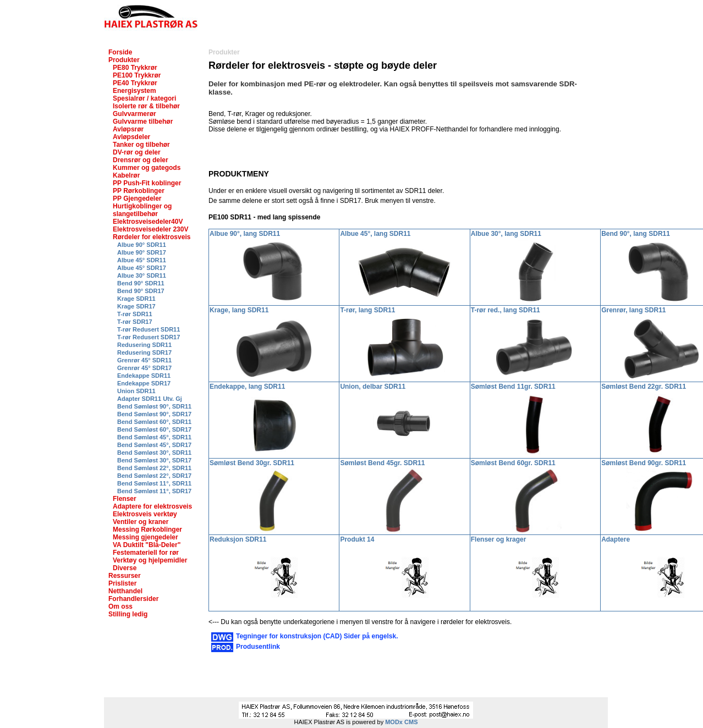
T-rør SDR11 (135, 314)
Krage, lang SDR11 (239, 310)
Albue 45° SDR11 (142, 260)
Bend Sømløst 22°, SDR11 (154, 468)
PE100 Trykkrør (137, 75)
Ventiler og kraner (141, 522)
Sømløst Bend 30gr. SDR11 (252, 463)
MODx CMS (401, 722)
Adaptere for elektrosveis (152, 506)
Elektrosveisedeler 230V (150, 229)
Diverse (125, 568)
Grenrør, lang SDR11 (633, 310)
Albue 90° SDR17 (142, 252)
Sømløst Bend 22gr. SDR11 (644, 387)
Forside (120, 52)
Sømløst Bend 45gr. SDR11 (382, 463)
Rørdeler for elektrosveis (152, 237)
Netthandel (125, 591)
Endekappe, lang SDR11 (247, 387)
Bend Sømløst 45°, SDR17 (154, 445)
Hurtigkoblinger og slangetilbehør (142, 210)
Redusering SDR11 (144, 345)
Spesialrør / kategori (144, 98)
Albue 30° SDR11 (142, 275)
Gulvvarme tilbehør (143, 122)
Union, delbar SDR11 (373, 387)
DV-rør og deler (137, 152)
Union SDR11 (136, 391)
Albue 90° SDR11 (142, 245)
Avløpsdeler (131, 137)
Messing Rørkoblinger (147, 530)
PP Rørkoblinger (139, 191)
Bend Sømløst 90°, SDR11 (154, 406)
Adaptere (616, 539)
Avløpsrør (128, 129)
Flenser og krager (499, 539)
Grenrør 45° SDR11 (144, 360)
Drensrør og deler (141, 160)
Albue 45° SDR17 (142, 268)
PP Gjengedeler (137, 198)
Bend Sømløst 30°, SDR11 (154, 453)
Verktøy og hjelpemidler (150, 560)
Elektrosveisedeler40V (148, 222)
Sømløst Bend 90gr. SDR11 (644, 463)
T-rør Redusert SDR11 (149, 329)
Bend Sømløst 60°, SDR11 (154, 422)
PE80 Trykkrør (135, 68)
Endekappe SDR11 (144, 376)
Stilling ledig (128, 614)
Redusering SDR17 (144, 352)
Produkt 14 (357, 539)
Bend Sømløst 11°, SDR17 (154, 491)
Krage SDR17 (136, 306)
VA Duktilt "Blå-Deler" (147, 545)
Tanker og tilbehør (141, 145)
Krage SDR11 (136, 299)
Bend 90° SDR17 (141, 291)
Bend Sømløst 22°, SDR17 (154, 476)
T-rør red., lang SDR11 (506, 310)
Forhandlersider (133, 599)
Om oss (120, 606)
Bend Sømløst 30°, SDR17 (154, 460)
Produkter (124, 60)
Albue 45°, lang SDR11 (375, 234)
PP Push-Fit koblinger (147, 183)
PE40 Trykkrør (135, 83)
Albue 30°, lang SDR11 (506, 234)
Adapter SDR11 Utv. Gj (150, 399)
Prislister (122, 583)
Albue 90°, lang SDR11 (245, 234)
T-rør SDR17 (135, 322)
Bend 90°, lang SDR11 (636, 234)
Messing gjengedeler (145, 537)
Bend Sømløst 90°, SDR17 (154, 414)
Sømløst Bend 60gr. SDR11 (513, 463)
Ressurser (125, 576)
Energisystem (134, 91)
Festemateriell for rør (146, 553)
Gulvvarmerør (134, 114)
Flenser (125, 499)
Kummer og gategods (147, 168)
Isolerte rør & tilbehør (146, 106)
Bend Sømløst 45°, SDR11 (154, 437)
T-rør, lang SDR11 (367, 310)
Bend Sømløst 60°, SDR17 (154, 429)
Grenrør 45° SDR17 (144, 368)
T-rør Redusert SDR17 (149, 337)
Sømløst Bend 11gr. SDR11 (513, 387)
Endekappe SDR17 (144, 383)
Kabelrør (126, 175)
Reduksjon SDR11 (238, 539)
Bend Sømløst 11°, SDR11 (154, 483)
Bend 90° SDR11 (141, 283)
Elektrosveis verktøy (145, 514)
